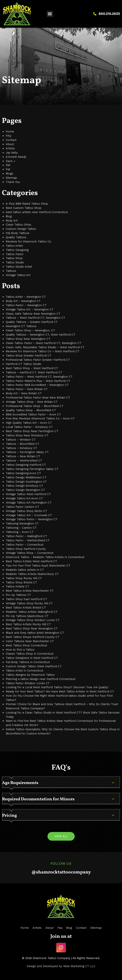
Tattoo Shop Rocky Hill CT (24, 578)
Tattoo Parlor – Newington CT (26, 305)
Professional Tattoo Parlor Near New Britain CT (38, 398)
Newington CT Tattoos (21, 326)
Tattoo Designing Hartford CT (26, 465)
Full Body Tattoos (18, 233)
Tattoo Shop (14, 258)
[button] (50, 14)
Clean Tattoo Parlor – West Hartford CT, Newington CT (43, 343)
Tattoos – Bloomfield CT (23, 444)
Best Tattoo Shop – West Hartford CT (32, 368)
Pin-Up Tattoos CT (18, 595)
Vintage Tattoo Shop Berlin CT (26, 511)
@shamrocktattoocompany (61, 872)
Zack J (10, 161)
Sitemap (11, 178)
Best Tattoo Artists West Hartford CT (31, 561)
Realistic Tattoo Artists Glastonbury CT (32, 574)
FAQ (9, 136)
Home (10, 131)
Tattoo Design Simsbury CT (24, 486)
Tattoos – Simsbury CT (21, 448)
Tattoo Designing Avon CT (23, 473)
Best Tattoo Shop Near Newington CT (32, 629)
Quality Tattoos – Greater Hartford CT (32, 322)
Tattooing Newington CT (22, 523)
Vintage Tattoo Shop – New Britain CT (32, 402)
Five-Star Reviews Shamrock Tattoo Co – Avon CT (40, 418)
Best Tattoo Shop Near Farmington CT (32, 431)
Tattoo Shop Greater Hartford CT (29, 356)
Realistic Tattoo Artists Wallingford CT (32, 612)
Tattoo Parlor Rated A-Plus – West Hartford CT (38, 381)
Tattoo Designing (17, 250)
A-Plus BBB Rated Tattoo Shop (27, 204)
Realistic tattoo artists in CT (25, 570)
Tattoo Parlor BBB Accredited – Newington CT (37, 385)
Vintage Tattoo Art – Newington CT (30, 309)
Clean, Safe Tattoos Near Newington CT (33, 314)
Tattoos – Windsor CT (21, 440)
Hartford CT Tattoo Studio (24, 364)
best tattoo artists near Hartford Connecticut (37, 212)
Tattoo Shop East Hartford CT (26, 599)
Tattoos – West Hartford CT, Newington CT (35, 318)
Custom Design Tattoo (21, 229)
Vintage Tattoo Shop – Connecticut (30, 553)
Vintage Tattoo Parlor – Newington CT (32, 519)
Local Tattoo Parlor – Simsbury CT (29, 427)
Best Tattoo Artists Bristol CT (26, 608)
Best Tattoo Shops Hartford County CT (33, 637)
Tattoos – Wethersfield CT (24, 461)
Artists (10, 148)
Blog (9, 216)
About (10, 144)
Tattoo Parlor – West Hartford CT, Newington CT (39, 377)
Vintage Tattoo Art (18, 275)
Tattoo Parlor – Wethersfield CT (28, 540)
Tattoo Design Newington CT (25, 490)
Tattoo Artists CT (17, 586)
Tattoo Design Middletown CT (26, 477)
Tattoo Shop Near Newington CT (28, 339)
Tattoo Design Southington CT (26, 482)
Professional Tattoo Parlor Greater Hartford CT (38, 360)
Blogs (9, 174)
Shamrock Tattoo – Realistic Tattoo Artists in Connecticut (45, 557)
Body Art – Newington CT (23, 301)
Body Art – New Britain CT (24, 393)
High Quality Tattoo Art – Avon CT (29, 423)
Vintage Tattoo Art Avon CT (24, 498)
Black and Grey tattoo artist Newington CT (35, 633)
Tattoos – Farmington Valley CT (27, 452)
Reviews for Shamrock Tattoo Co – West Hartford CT (43, 351)
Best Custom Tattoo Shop (24, 208)
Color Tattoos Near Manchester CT (30, 641)
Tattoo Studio (15, 262)
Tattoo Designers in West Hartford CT (32, 658)
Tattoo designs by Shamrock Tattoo (30, 675)
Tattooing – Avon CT (20, 532)
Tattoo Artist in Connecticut (25, 671)
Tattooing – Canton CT (21, 528)
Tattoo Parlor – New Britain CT (27, 389)
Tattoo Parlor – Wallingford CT (26, 536)
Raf (8, 165)
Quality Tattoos (16, 237)
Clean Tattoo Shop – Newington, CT (30, 330)
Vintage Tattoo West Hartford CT (28, 494)
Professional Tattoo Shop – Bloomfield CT (35, 406)
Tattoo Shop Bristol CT (21, 582)
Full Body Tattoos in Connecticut (28, 662)
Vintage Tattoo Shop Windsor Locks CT (33, 620)
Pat (8, 169)
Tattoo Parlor (15, 254)
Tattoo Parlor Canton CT (22, 507)
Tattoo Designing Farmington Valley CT (32, 469)
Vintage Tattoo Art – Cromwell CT (29, 515)
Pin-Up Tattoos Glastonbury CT (27, 616)
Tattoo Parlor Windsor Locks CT (28, 683)
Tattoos (11, 271)
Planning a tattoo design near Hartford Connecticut (41, 679)
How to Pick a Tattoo (20, 650)
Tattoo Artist (14, 246)
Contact (11, 140)
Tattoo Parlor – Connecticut (25, 545)
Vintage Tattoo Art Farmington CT (29, 503)
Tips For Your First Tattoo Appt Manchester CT (38, 566)
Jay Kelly (12, 153)
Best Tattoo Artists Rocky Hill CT (28, 624)
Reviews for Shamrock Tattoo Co (28, 241)
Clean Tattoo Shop (18, 225)
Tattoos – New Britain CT (23, 456)
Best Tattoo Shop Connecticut (26, 645)
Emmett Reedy (16, 157)
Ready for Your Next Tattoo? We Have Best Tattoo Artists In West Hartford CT (60, 691)
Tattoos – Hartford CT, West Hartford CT (34, 372)
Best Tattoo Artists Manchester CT (30, 591)
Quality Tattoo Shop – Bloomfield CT (31, 410)
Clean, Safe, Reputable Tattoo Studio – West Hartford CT (45, 347)
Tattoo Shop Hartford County (26, 549)
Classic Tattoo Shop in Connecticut (30, 654)
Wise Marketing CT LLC (79, 966)
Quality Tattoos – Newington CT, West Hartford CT (41, 335)
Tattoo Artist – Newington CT (26, 297)
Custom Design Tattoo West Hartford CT (34, 666)
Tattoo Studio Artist (19, 267)
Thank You (13, 182)
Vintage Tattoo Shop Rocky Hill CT (29, 603)
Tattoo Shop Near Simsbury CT (27, 435)
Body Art (12, 221)
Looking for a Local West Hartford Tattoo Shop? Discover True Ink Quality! (57, 687)
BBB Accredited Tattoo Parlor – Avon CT (33, 414)
